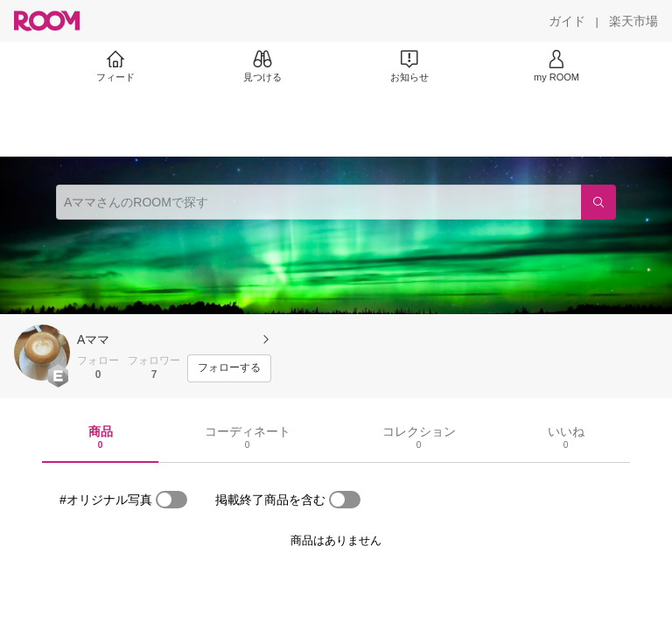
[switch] (171, 500)
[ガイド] (567, 21)
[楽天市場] (633, 21)
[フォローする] (229, 368)
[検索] (598, 202)
